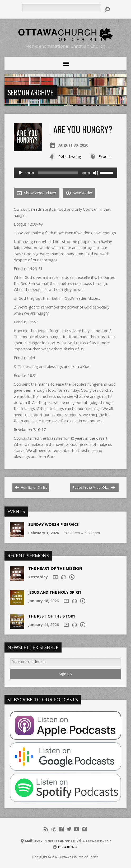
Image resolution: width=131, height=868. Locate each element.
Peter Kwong (70, 157)
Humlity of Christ (31, 487)
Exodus (105, 157)
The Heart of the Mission (55, 568)
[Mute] (96, 173)
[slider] (58, 173)
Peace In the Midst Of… (94, 487)
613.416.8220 (68, 847)
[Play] (21, 173)
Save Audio (79, 193)
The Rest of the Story (52, 616)
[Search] (61, 8)
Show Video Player (37, 193)
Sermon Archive (30, 92)
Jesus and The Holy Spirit (55, 592)
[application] (65, 173)
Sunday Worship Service (53, 524)
